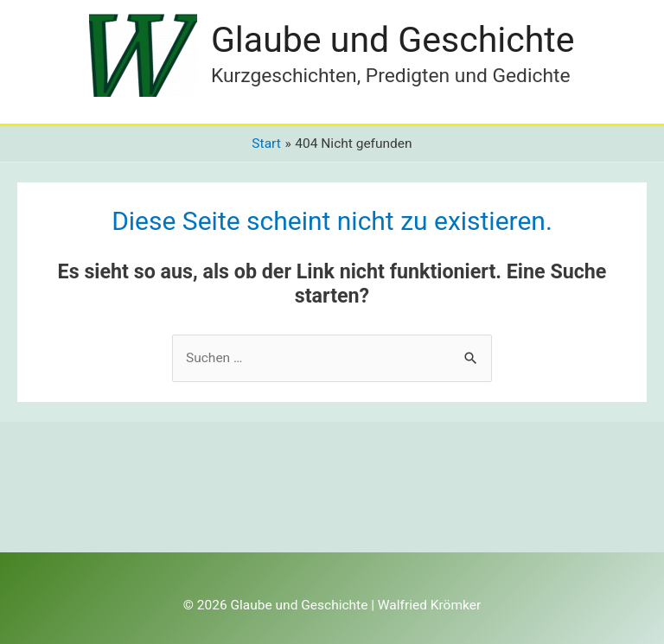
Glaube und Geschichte (393, 40)
